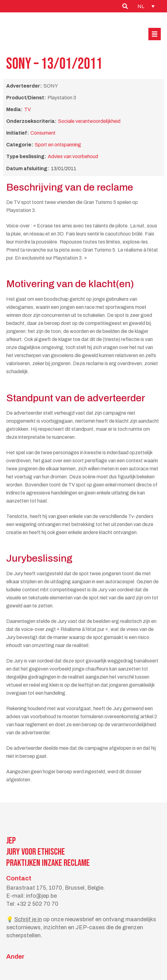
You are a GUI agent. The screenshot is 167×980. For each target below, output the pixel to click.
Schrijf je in (28, 919)
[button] (155, 34)
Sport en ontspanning (58, 145)
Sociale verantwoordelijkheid (89, 121)
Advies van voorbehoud (73, 156)
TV (27, 109)
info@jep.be (41, 896)
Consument (43, 133)
